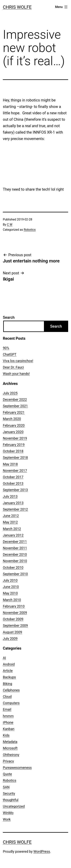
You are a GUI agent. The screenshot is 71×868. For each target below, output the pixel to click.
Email (7, 709)
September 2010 (15, 574)
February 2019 (14, 445)
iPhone (8, 722)
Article (8, 671)
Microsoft (10, 748)
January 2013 (13, 503)
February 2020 (14, 425)
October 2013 (13, 483)
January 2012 (13, 535)
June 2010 (11, 587)
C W (10, 225)
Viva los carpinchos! (18, 361)
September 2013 (15, 490)
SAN (6, 787)
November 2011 (15, 548)
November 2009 (15, 613)
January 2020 (13, 432)
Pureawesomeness (17, 768)
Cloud (7, 697)
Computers (11, 703)
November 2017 (15, 471)
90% (6, 348)
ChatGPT (10, 354)
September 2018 (15, 458)
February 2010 (14, 606)
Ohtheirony (11, 755)
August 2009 (12, 632)
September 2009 (15, 625)
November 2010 (15, 561)
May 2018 (10, 464)
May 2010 (10, 593)
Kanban (9, 729)
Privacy (8, 761)
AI (4, 658)
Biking (7, 684)
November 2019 (15, 438)
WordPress (42, 851)
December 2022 (15, 400)
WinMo (8, 813)
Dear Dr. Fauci (13, 367)
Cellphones (11, 690)
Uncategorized (14, 806)
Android (9, 664)
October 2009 (13, 619)
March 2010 (12, 600)
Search (9, 317)
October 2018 (13, 451)
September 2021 (15, 406)
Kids (6, 735)
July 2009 (10, 639)
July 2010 (10, 580)
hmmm (8, 716)
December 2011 (15, 542)
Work (7, 819)
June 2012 (11, 516)
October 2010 (13, 567)
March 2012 (12, 529)
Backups (9, 677)
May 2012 (10, 522)
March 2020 (12, 419)
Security (9, 793)
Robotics (30, 230)
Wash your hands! (16, 374)
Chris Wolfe (17, 7)
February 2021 (14, 412)
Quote (7, 774)
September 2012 (15, 509)
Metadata (10, 742)
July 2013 (10, 496)
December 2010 (15, 554)
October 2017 (13, 477)
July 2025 (10, 393)
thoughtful (11, 800)
